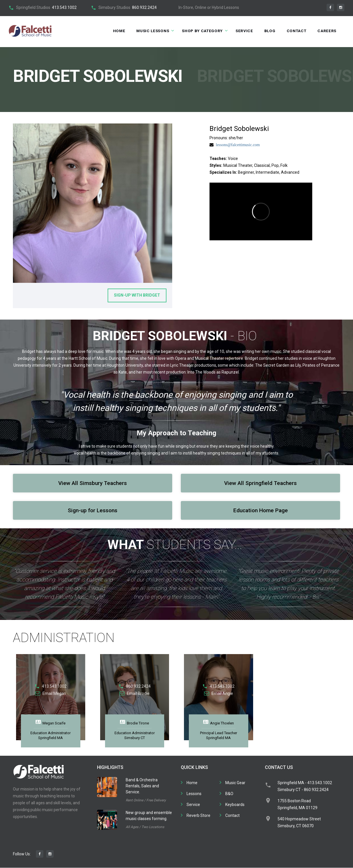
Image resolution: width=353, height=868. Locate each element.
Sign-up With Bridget (137, 295)
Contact (295, 31)
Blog (268, 31)
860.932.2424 (144, 7)
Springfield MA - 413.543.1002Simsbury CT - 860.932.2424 (305, 786)
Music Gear (235, 783)
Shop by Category (199, 31)
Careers (327, 31)
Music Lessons (148, 31)
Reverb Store (198, 816)
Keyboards (235, 805)
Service (242, 31)
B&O (229, 794)
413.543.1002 (64, 7)
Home (113, 31)
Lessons (194, 794)
